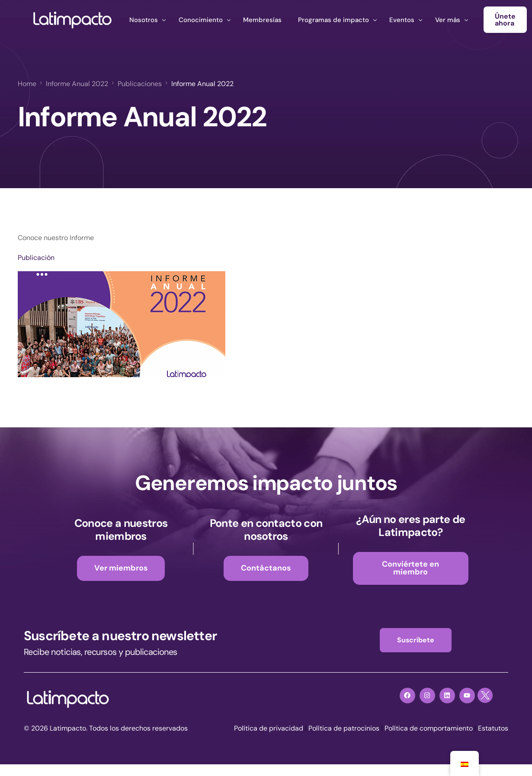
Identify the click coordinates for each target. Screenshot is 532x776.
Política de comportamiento (429, 728)
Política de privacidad (269, 728)
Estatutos (493, 728)
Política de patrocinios (344, 728)
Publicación (36, 258)
